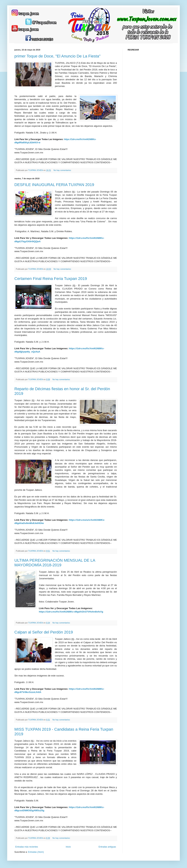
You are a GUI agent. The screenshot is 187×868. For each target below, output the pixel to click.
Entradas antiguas (107, 847)
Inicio (68, 847)
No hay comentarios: (63, 170)
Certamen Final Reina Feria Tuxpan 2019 (51, 279)
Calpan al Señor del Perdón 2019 (44, 632)
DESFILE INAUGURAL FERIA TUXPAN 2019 (54, 185)
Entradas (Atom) (36, 852)
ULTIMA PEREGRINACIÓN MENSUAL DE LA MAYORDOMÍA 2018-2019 (55, 563)
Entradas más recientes (27, 847)
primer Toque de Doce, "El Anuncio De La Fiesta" (57, 56)
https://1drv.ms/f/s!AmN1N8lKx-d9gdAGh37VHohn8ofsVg (71, 612)
